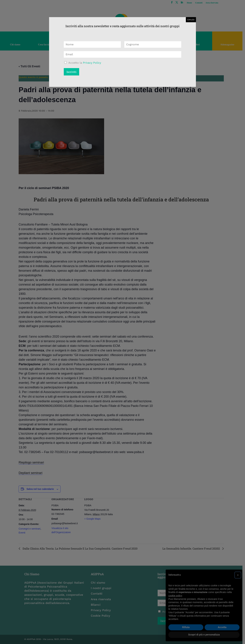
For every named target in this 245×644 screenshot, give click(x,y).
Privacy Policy (92, 63)
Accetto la (85, 63)
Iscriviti (71, 72)
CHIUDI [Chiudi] (191, 20)
